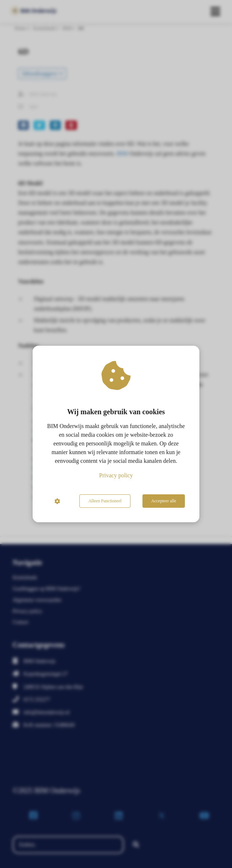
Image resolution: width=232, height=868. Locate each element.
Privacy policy (116, 475)
